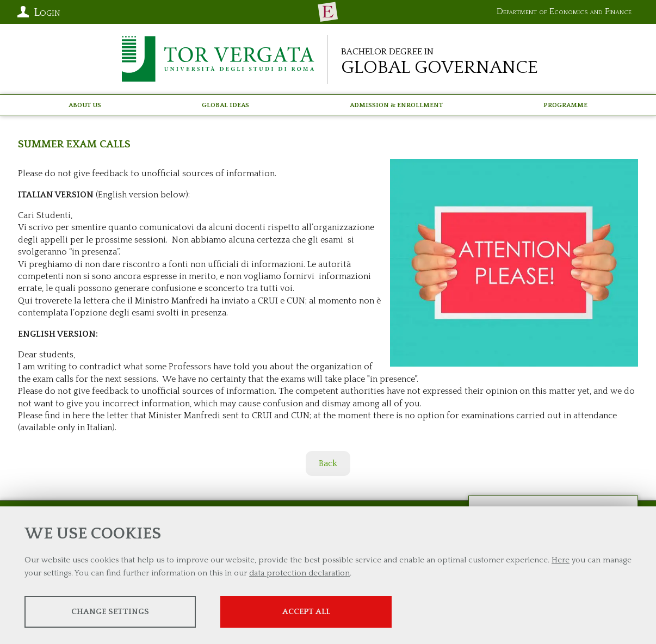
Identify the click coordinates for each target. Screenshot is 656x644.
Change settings (110, 612)
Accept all (306, 612)
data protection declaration (299, 573)
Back (328, 463)
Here (561, 560)
